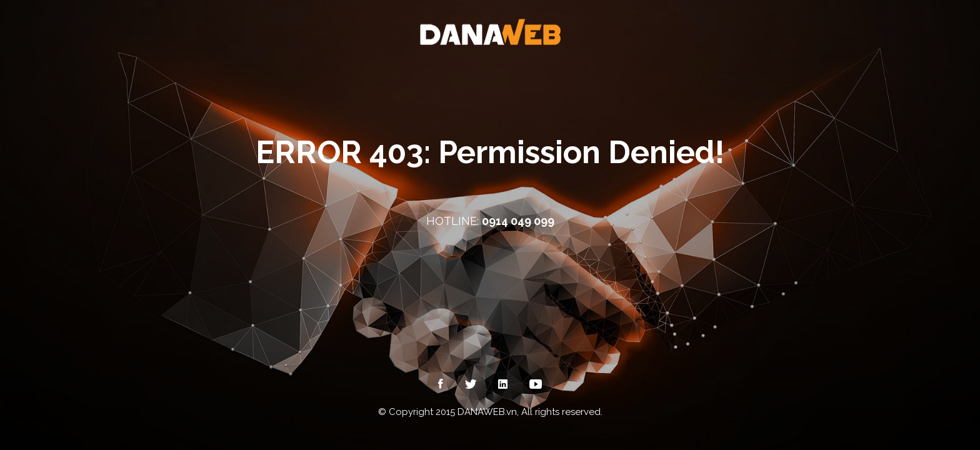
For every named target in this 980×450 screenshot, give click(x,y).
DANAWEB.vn (487, 412)
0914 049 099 (518, 221)
